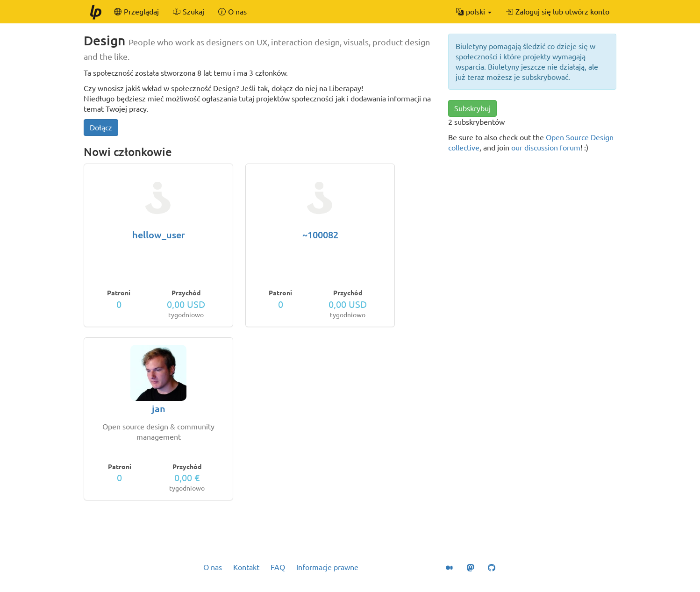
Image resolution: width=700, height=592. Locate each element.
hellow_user (159, 235)
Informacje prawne (327, 567)
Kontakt (246, 567)
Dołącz (101, 128)
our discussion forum (546, 148)
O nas (213, 567)
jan (159, 409)
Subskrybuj (472, 108)
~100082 (320, 235)
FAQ (278, 567)
